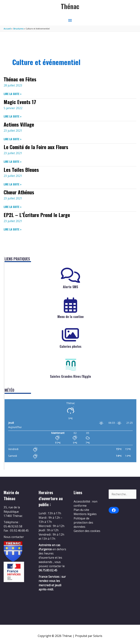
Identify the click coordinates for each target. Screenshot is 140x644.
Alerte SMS (70, 287)
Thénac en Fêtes (20, 79)
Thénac (70, 6)
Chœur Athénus (19, 192)
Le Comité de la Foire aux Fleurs (36, 147)
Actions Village (19, 124)
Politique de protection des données (83, 523)
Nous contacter (14, 537)
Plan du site (81, 510)
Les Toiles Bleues (21, 170)
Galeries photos (70, 346)
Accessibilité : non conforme (85, 504)
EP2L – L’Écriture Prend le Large (37, 215)
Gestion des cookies (87, 531)
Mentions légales (85, 514)
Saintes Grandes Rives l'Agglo (70, 376)
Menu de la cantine (71, 317)
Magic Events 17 (20, 102)
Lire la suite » (13, 94)
